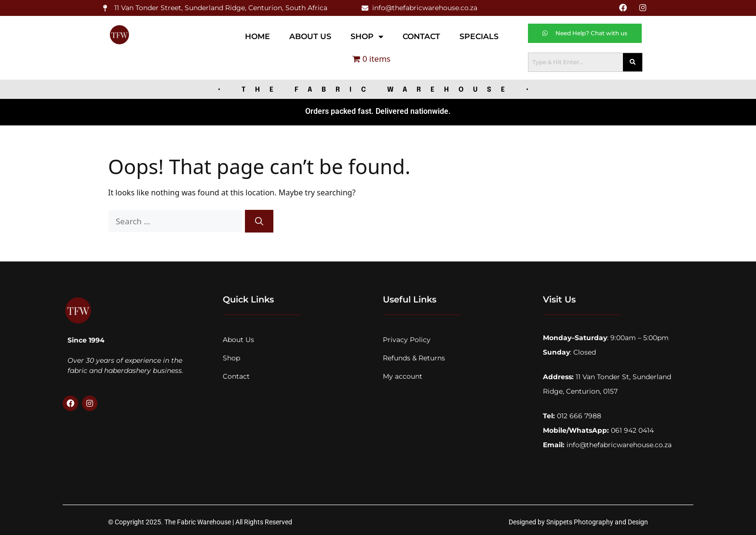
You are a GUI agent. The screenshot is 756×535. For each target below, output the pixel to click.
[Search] (259, 221)
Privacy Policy (407, 339)
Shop (367, 36)
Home (257, 36)
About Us (310, 36)
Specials (479, 36)
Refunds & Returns (414, 357)
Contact (421, 36)
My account (403, 376)
